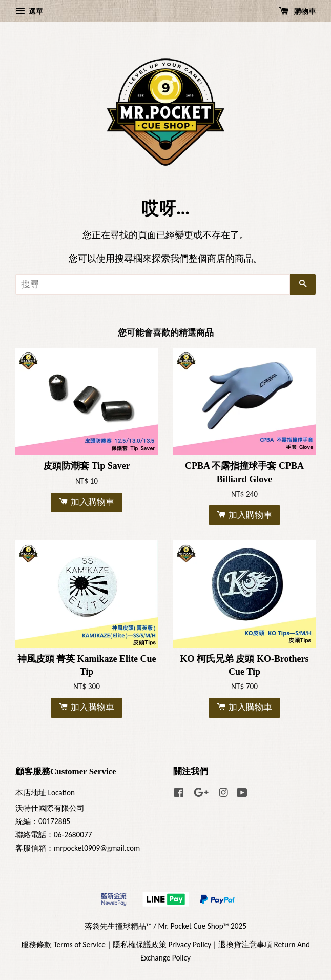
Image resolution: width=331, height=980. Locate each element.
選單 (29, 11)
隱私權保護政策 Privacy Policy (162, 944)
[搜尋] (153, 284)
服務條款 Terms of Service (63, 944)
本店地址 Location (45, 792)
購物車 (297, 11)
